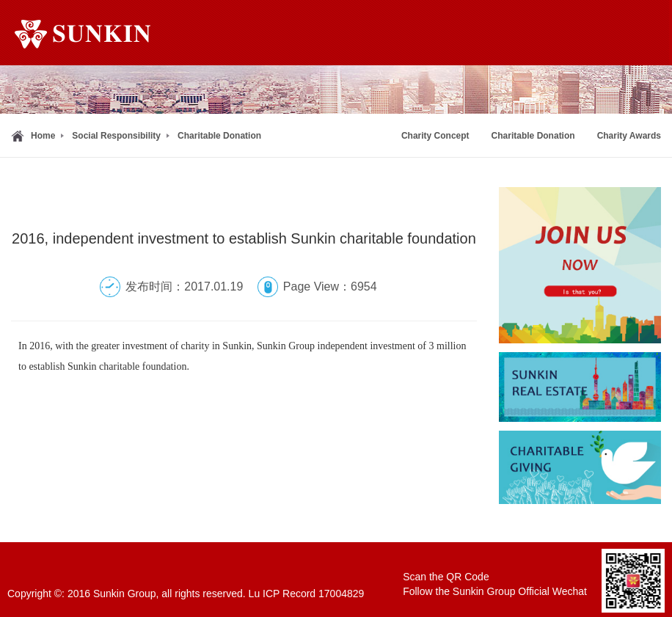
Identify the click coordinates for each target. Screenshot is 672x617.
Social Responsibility (116, 136)
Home (43, 136)
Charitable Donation (219, 136)
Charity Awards (629, 136)
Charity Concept (435, 136)
